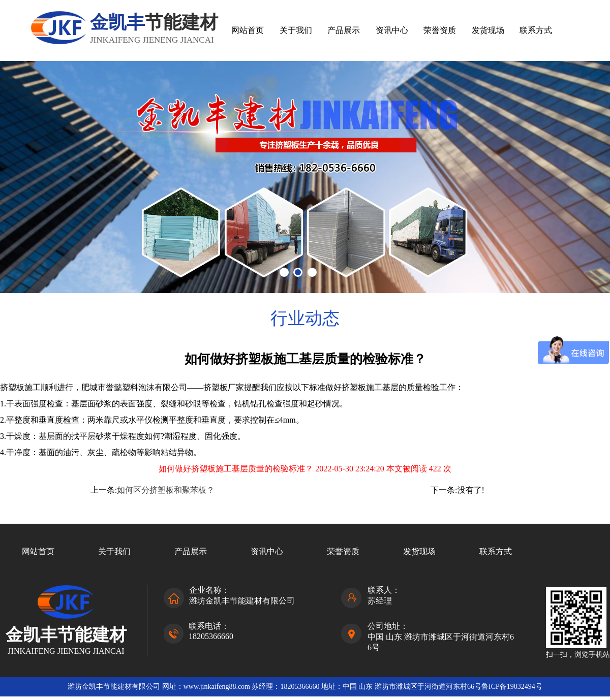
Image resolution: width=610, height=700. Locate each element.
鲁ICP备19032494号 (512, 687)
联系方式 (536, 30)
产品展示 (344, 30)
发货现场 (488, 30)
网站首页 (248, 30)
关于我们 (296, 30)
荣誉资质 (440, 30)
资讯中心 (392, 30)
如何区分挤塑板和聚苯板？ (166, 490)
